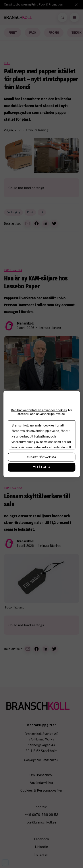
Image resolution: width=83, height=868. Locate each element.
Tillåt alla (42, 467)
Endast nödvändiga (42, 457)
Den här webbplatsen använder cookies (39, 410)
